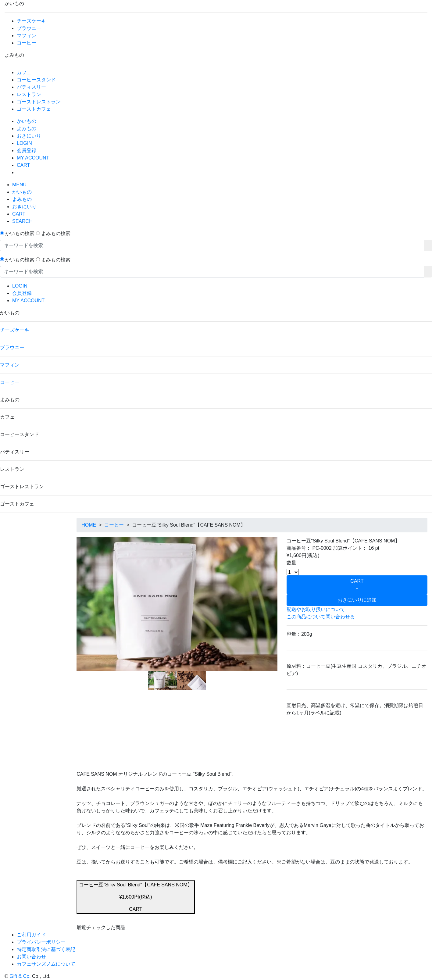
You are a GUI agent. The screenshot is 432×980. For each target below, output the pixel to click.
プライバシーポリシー (41, 942)
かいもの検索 (20, 233)
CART (23, 165)
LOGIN (24, 143)
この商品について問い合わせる (321, 617)
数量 (291, 563)
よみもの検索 (56, 233)
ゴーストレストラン (39, 102)
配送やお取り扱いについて (316, 609)
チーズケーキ (31, 21)
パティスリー (31, 87)
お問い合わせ (31, 957)
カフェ (24, 72)
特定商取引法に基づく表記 (46, 949)
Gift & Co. (20, 976)
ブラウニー (29, 28)
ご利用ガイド (31, 935)
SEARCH (22, 221)
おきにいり (29, 136)
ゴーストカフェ (34, 109)
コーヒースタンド (36, 80)
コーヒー (27, 43)
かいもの (27, 121)
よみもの (27, 129)
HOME (89, 525)
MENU (19, 185)
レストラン (29, 94)
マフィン (27, 36)
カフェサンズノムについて (46, 964)
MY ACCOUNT (33, 158)
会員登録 (27, 150)
